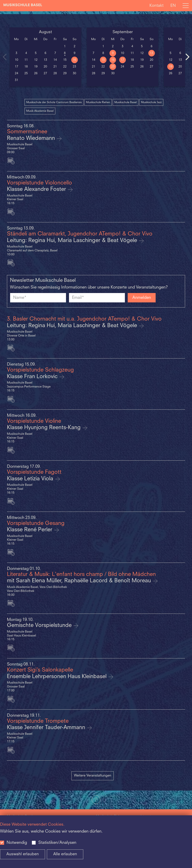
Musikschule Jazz (151, 102)
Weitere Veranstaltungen (93, 776)
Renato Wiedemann (32, 138)
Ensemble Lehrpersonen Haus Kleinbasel (57, 677)
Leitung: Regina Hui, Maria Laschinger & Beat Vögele (73, 241)
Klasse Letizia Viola (31, 479)
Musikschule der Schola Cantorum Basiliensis (54, 102)
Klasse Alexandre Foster (37, 189)
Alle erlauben (65, 854)
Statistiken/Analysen (57, 843)
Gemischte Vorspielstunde (40, 626)
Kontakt (156, 6)
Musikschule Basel (126, 102)
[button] (96, 800)
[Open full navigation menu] (186, 6)
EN (173, 6)
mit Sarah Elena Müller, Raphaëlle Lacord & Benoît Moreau (80, 581)
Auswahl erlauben (23, 854)
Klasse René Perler (30, 530)
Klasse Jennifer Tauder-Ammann (47, 728)
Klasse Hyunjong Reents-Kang (45, 428)
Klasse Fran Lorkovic (33, 377)
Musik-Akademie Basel (40, 111)
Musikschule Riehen (98, 102)
